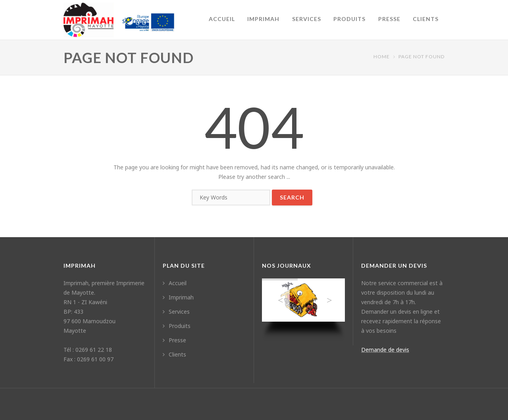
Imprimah (263, 19)
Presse (389, 19)
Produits (349, 19)
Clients (426, 19)
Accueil (222, 19)
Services (307, 19)
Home (382, 57)
